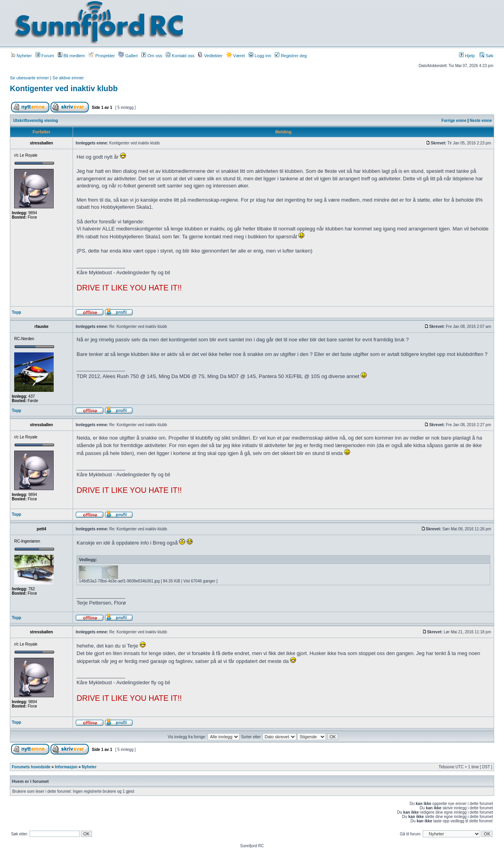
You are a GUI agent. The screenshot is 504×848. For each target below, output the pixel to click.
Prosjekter (102, 56)
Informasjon (66, 767)
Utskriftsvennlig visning (36, 121)
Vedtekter (210, 56)
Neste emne (481, 121)
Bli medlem (71, 56)
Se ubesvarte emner (29, 78)
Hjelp (467, 56)
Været (236, 56)
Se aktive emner (68, 78)
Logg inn (260, 56)
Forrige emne (454, 121)
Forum (45, 56)
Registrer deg (291, 56)
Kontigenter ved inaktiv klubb (64, 88)
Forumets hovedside (31, 767)
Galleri (128, 56)
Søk (486, 56)
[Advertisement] (337, 22)
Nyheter (21, 56)
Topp (17, 312)
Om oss (152, 56)
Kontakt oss (180, 56)
